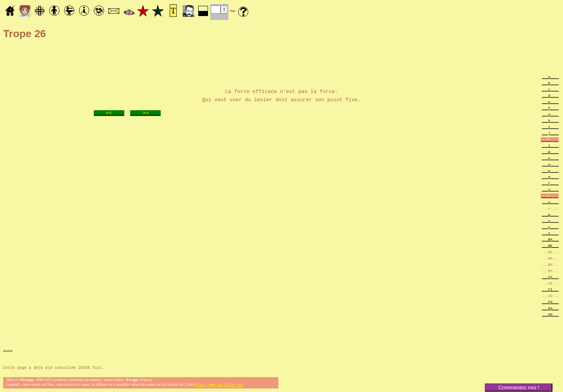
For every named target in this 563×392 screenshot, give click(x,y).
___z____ (550, 233)
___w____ (550, 214)
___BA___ (550, 239)
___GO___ (550, 314)
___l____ (550, 146)
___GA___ (550, 308)
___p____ (550, 171)
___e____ (550, 102)
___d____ (550, 96)
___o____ (550, 164)
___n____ (550, 158)
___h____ (550, 121)
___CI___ (550, 289)
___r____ (550, 183)
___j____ (550, 133)
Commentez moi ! (518, 388)
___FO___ (550, 302)
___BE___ (550, 246)
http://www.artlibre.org (219, 386)
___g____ (550, 114)
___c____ (550, 89)
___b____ (550, 83)
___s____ (550, 189)
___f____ (550, 108)
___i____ (550, 127)
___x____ (550, 221)
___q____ (550, 177)
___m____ (550, 152)
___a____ (550, 77)
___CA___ (550, 277)
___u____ (550, 202)
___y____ (550, 227)
